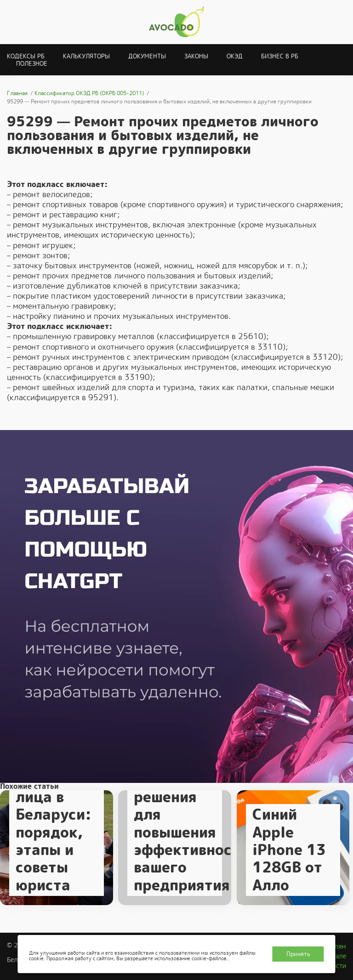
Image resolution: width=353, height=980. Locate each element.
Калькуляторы (86, 56)
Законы (196, 56)
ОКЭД (235, 56)
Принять (298, 954)
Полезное (32, 64)
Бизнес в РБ (280, 56)
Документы (147, 56)
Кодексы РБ (26, 56)
